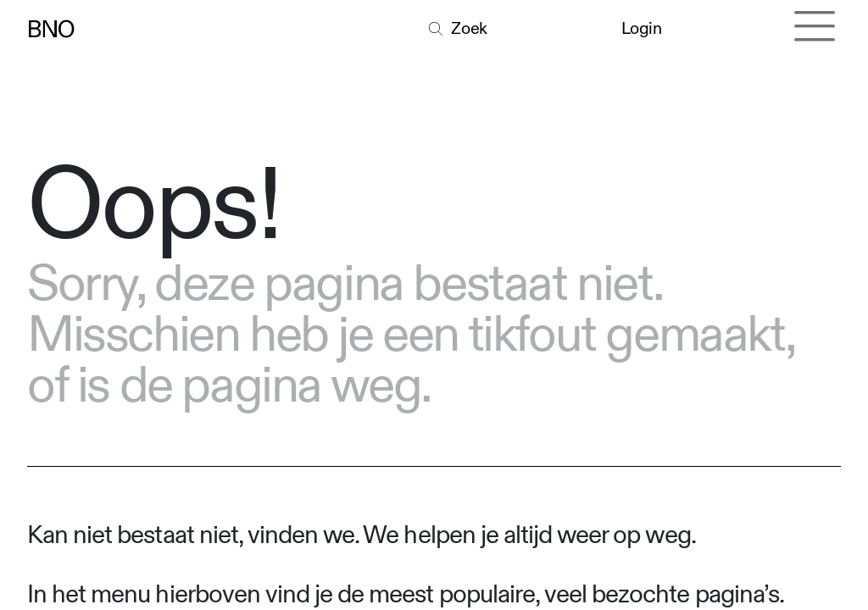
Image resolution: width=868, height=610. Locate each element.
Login (643, 28)
